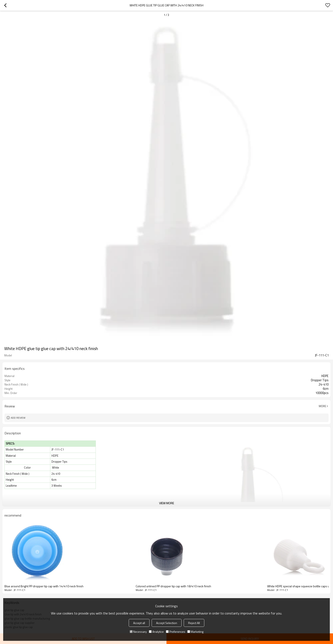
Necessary (138, 632)
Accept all (139, 623)
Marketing (195, 632)
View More (166, 503)
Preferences (176, 632)
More (322, 406)
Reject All (194, 623)
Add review (18, 418)
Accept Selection (167, 623)
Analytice (156, 632)
